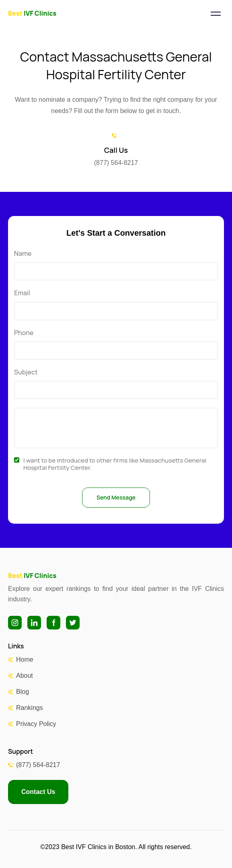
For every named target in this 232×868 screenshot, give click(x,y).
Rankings (30, 708)
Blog (23, 692)
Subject (26, 372)
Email (22, 293)
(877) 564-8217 (38, 765)
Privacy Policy (36, 724)
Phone (24, 333)
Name (23, 254)
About (25, 676)
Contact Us (38, 792)
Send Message (116, 497)
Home (25, 659)
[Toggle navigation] (216, 14)
